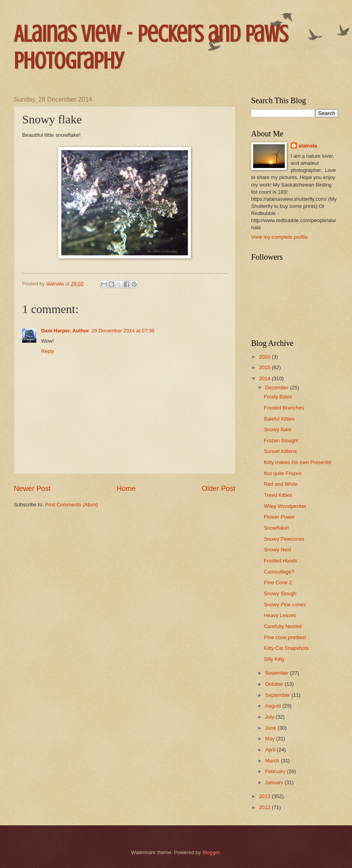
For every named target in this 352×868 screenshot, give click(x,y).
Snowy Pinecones (284, 539)
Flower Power (279, 517)
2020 (265, 357)
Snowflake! (276, 528)
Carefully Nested (283, 626)
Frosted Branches (284, 408)
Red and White (281, 484)
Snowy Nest (277, 550)
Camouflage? (279, 572)
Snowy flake (277, 429)
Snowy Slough (280, 593)
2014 (265, 378)
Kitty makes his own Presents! (298, 462)
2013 (265, 796)
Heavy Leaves (280, 615)
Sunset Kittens (280, 451)
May (271, 739)
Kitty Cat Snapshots (286, 648)
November (277, 673)
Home (126, 489)
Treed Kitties (278, 495)
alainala (308, 146)
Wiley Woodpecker (285, 506)
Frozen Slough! (281, 441)
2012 (265, 807)
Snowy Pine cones (285, 605)
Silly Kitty (274, 659)
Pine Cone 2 (278, 582)
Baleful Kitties (279, 419)
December (277, 388)
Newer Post (32, 489)
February (276, 771)
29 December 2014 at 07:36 (123, 331)
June (271, 728)
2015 (265, 367)
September (278, 695)
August (274, 706)
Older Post (219, 489)
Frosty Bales (278, 397)
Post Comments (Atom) (72, 505)
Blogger (211, 852)
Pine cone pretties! (285, 637)
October (275, 684)
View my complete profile (279, 237)
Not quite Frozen (283, 473)
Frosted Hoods (280, 561)
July (270, 717)
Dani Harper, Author (65, 331)
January (275, 782)
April (271, 750)
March (273, 761)
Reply (48, 351)
